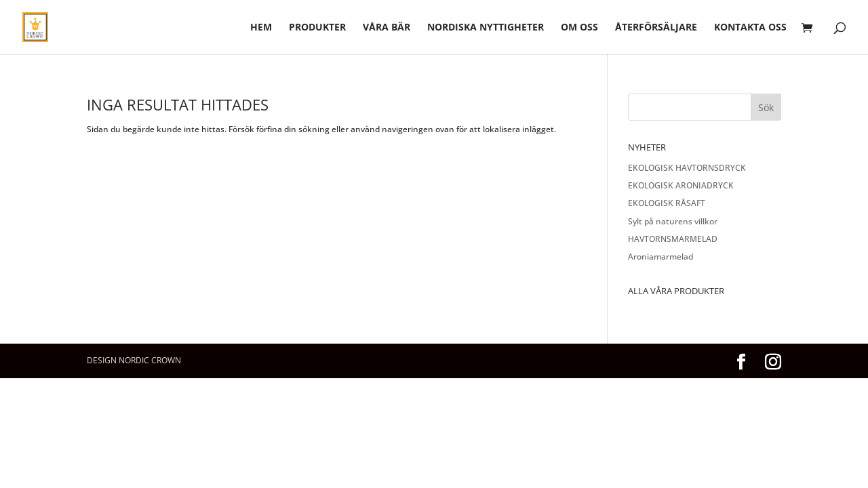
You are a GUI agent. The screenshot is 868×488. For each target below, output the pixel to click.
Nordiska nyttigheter (486, 28)
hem (261, 28)
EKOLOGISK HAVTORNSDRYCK (687, 168)
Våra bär (387, 28)
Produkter (317, 28)
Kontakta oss (750, 28)
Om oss (579, 28)
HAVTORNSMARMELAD (673, 239)
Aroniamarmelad (660, 257)
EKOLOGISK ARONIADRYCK (681, 185)
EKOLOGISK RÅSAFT (667, 203)
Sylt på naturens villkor (673, 221)
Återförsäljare (656, 28)
